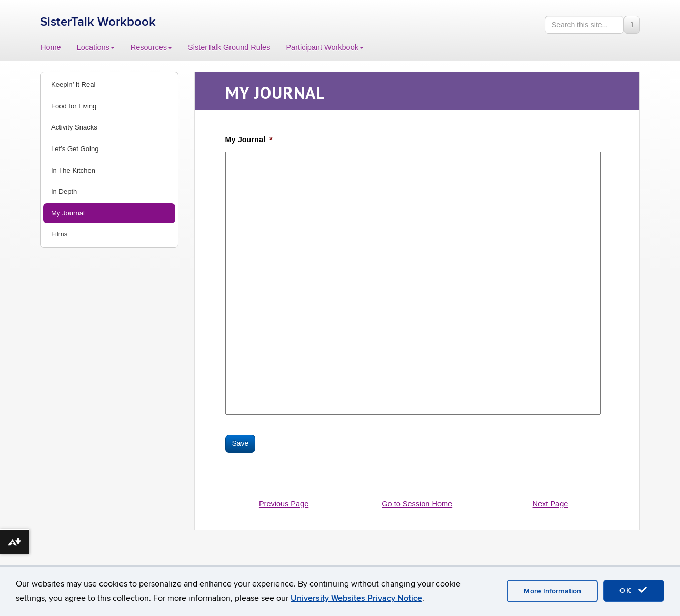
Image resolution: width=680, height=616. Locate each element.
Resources (151, 47)
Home (51, 47)
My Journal (68, 213)
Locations (96, 47)
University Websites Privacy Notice (356, 598)
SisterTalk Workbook (98, 22)
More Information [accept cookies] (552, 591)
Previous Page (284, 504)
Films (59, 234)
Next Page (551, 504)
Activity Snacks (74, 127)
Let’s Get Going (75, 149)
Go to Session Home (417, 504)
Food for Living (74, 106)
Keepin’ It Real (73, 85)
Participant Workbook (325, 47)
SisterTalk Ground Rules (229, 47)
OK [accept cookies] (634, 590)
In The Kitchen (73, 170)
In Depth (64, 191)
